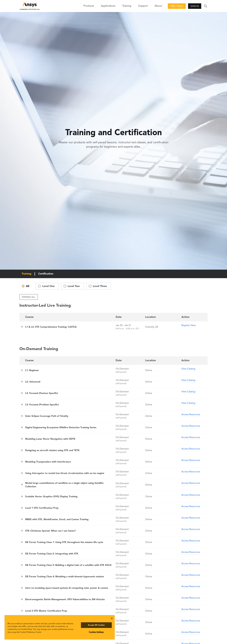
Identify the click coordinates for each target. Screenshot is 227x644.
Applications (108, 6)
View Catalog (188, 369)
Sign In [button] (195, 6)
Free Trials (177, 6)
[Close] (112, 618)
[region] (60, 627)
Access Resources (191, 415)
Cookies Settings (96, 632)
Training (127, 6)
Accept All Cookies (96, 625)
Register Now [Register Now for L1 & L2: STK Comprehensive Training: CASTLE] (189, 325)
